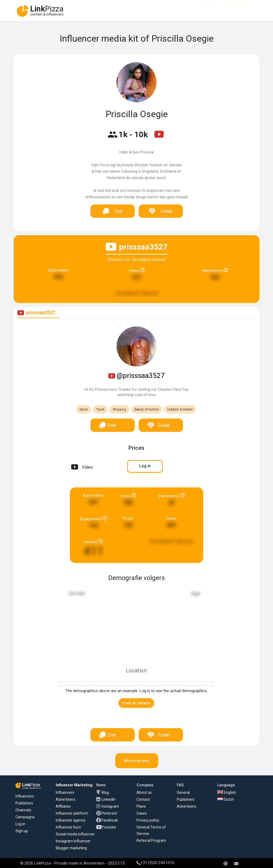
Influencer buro (68, 827)
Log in (20, 824)
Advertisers (65, 799)
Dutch (226, 799)
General (183, 792)
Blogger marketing (71, 848)
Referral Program (151, 841)
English (227, 792)
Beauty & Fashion (147, 409)
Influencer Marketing (74, 785)
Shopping (119, 409)
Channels (23, 810)
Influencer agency (71, 820)
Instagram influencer (73, 841)
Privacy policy (148, 820)
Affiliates (63, 806)
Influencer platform (72, 813)
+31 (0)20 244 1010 (155, 863)
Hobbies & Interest (180, 409)
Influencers (25, 796)
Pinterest (109, 813)
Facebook (110, 820)
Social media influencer (75, 834)
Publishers (24, 803)
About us (144, 792)
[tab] (36, 313)
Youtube (109, 827)
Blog (105, 792)
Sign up (22, 831)
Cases (142, 813)
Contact (143, 799)
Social (84, 409)
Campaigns (25, 817)
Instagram (110, 806)
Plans (141, 806)
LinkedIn (109, 799)
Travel (100, 409)
